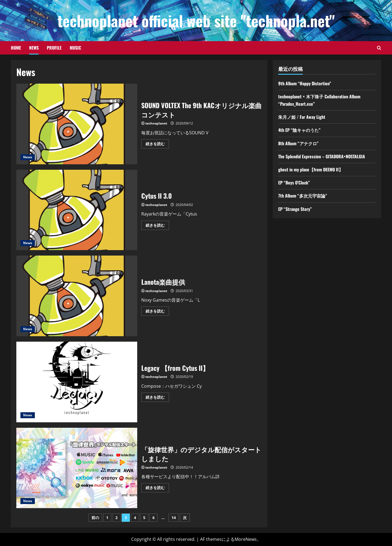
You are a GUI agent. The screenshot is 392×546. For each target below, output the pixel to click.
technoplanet (156, 123)
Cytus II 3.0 (77, 210)
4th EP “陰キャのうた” (299, 130)
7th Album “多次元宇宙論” (303, 196)
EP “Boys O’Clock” (294, 183)
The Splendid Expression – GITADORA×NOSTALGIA (322, 156)
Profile (54, 48)
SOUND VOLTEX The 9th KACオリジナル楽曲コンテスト (77, 124)
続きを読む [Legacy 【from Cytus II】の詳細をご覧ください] (157, 398)
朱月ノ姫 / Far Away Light (302, 117)
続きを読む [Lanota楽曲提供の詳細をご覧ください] (157, 312)
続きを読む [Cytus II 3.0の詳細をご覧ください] (157, 226)
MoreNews (246, 539)
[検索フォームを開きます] (379, 48)
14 (174, 518)
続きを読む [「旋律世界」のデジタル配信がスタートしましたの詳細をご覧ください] (157, 489)
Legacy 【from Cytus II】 (77, 382)
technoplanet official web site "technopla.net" (196, 20)
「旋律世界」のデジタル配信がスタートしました (77, 468)
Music (75, 48)
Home (16, 48)
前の (95, 518)
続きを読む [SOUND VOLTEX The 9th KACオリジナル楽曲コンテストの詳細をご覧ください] (157, 145)
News (34, 48)
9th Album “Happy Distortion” (305, 83)
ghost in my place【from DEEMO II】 (311, 169)
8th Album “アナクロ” (298, 143)
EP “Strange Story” (295, 209)
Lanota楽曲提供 (77, 296)
